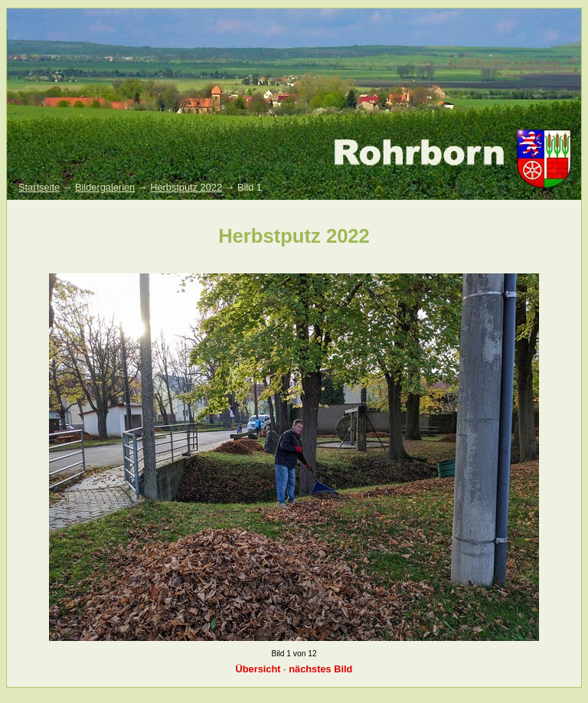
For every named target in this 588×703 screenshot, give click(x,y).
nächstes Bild (320, 669)
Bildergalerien (105, 187)
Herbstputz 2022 (186, 187)
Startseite (39, 187)
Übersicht (258, 669)
